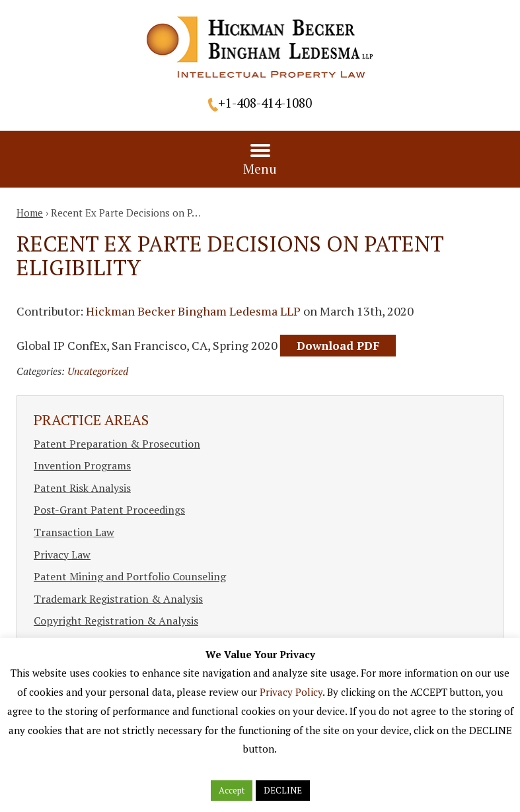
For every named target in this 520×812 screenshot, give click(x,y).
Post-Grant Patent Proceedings (109, 510)
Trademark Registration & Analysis (118, 599)
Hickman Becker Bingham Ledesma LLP (193, 311)
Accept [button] (232, 790)
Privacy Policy (291, 692)
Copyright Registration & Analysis (116, 621)
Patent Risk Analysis (82, 488)
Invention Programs (82, 465)
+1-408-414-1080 (265, 103)
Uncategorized (98, 371)
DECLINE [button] (283, 790)
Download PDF (338, 346)
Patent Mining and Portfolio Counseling (130, 576)
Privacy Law (62, 555)
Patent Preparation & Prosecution (117, 444)
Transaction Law (74, 532)
